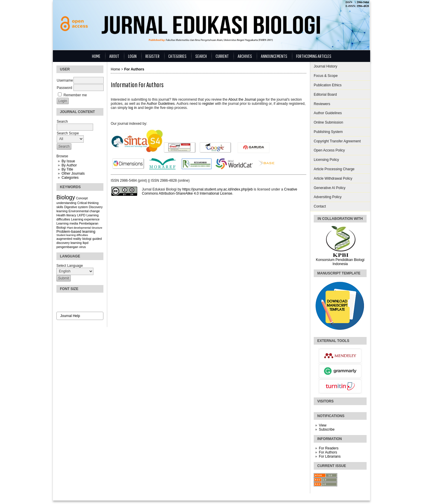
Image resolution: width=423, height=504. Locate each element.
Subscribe (327, 429)
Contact (320, 206)
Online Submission (328, 122)
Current (222, 56)
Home (96, 56)
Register (152, 56)
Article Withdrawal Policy (333, 178)
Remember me (75, 95)
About (114, 56)
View (323, 425)
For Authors (328, 452)
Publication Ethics (328, 85)
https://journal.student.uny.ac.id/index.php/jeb (217, 189)
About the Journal (242, 100)
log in (133, 108)
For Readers (329, 448)
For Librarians (330, 456)
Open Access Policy (329, 150)
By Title (67, 169)
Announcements (274, 56)
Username (65, 80)
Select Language (70, 266)
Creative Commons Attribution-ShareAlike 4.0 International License (220, 191)
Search (201, 56)
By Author (69, 165)
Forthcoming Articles (314, 56)
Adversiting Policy (328, 197)
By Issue (68, 161)
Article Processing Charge (334, 169)
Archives (245, 56)
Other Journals (73, 173)
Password (64, 88)
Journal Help (70, 316)
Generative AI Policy (330, 188)
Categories (70, 178)
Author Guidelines (328, 113)
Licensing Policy (326, 160)
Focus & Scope (326, 76)
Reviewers (322, 104)
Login (132, 56)
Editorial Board (325, 95)
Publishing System (328, 132)
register (208, 104)
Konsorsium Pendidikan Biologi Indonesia (340, 262)
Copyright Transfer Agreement (337, 141)
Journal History (325, 66)
